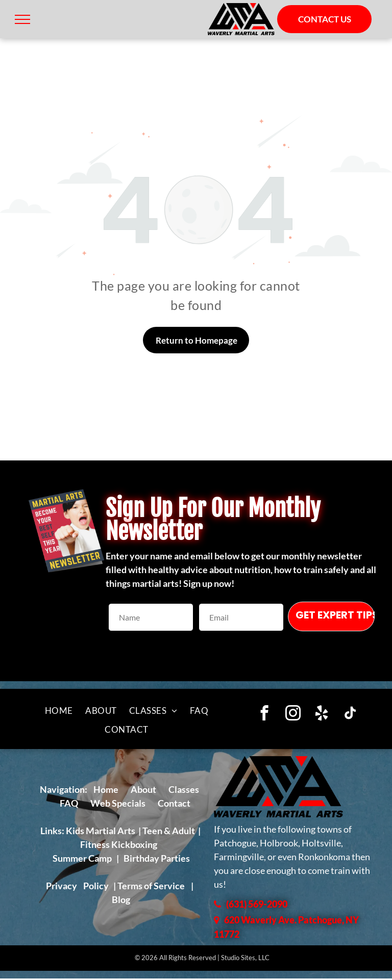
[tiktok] (350, 714)
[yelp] (322, 714)
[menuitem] (59, 711)
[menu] (22, 19)
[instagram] (293, 714)
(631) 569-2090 (257, 904)
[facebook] (265, 714)
